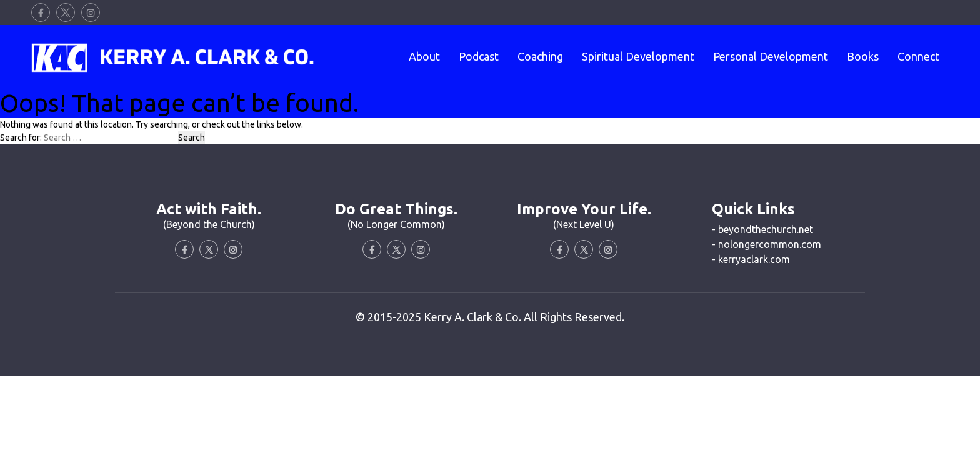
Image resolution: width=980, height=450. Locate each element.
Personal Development (771, 56)
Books (863, 56)
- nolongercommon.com (767, 244)
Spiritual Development (638, 56)
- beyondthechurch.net (762, 229)
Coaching (540, 56)
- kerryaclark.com (751, 259)
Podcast (479, 56)
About (424, 56)
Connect (918, 56)
